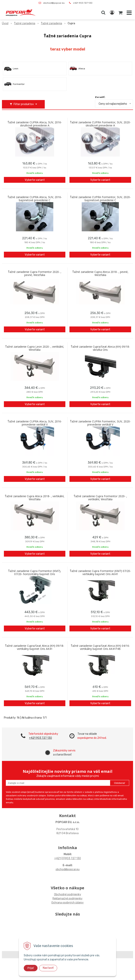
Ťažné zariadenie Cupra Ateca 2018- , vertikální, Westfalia (35, 498)
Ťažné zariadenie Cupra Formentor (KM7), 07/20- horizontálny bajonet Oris (35, 573)
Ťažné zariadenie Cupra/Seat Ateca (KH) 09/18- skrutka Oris (100, 348)
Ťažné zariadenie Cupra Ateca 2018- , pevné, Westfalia (100, 273)
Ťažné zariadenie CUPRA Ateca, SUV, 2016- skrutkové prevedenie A (35, 124)
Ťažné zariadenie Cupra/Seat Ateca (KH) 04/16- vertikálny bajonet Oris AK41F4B (100, 647)
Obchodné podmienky (68, 894)
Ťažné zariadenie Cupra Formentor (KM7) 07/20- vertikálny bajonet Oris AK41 (100, 573)
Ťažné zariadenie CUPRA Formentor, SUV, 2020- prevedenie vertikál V (100, 423)
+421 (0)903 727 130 (68, 858)
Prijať (31, 968)
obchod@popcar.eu (54, 3)
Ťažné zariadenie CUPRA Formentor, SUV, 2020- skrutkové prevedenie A (100, 124)
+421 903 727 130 (83, 3)
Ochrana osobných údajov (67, 903)
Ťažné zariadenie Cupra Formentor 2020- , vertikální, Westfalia (100, 498)
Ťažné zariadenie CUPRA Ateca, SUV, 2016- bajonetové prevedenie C (35, 199)
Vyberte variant (35, 180)
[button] (103, 13)
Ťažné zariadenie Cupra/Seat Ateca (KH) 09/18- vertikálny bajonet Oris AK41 (35, 647)
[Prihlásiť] (112, 13)
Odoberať (120, 783)
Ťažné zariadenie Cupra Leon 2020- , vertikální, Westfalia (35, 348)
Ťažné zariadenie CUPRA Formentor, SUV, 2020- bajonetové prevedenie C (100, 199)
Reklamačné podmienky (67, 899)
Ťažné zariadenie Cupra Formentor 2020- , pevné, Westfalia (35, 273)
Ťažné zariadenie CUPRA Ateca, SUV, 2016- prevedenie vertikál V (35, 423)
